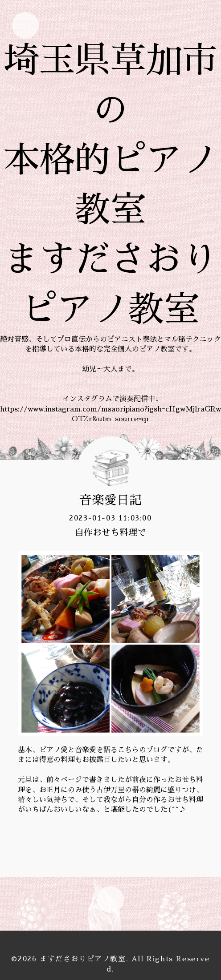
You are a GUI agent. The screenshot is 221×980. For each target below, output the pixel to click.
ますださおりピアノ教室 (83, 959)
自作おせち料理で (110, 532)
